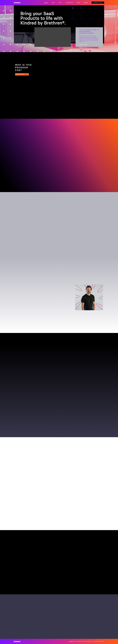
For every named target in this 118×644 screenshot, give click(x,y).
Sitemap (71, 641)
